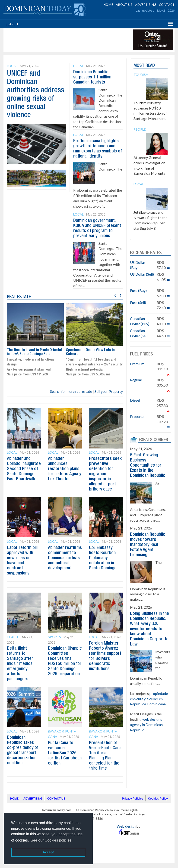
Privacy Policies (132, 799)
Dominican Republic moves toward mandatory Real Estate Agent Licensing (148, 545)
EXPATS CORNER (153, 440)
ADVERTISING (146, 5)
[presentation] (115, 295)
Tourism (141, 75)
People (140, 129)
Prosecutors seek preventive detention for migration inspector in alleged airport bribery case (105, 474)
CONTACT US (56, 799)
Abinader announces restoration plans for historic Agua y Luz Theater (65, 469)
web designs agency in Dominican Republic (146, 724)
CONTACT (167, 5)
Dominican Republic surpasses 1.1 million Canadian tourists (92, 77)
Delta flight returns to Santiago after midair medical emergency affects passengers (20, 664)
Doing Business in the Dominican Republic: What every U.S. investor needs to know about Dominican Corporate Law (149, 629)
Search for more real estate (71, 391)
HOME (108, 5)
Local (12, 66)
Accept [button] (48, 852)
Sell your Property (109, 391)
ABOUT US (124, 5)
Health (13, 637)
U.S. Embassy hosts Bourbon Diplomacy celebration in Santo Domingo (103, 558)
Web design (126, 826)
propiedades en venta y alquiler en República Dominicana (150, 699)
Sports (54, 637)
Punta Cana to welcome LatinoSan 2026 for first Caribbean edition (64, 753)
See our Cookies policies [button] (51, 840)
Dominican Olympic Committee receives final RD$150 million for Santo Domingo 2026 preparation (65, 664)
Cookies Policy (158, 799)
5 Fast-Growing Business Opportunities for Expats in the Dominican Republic (148, 465)
